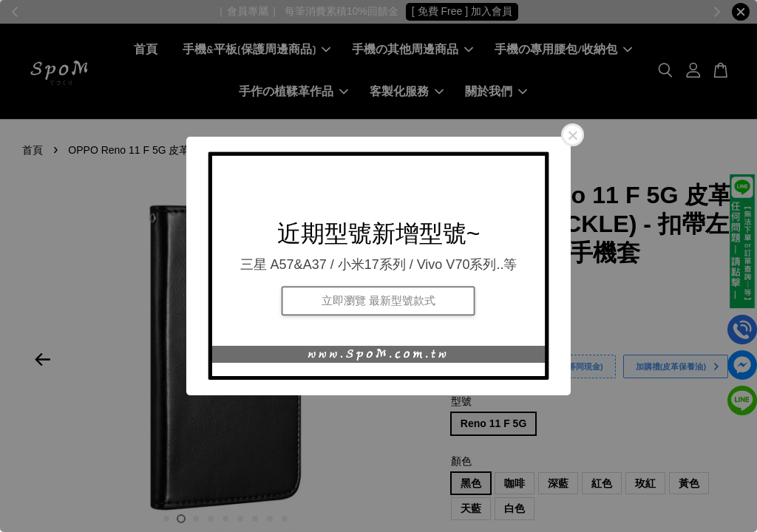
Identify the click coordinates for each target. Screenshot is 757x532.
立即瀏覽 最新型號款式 (378, 300)
